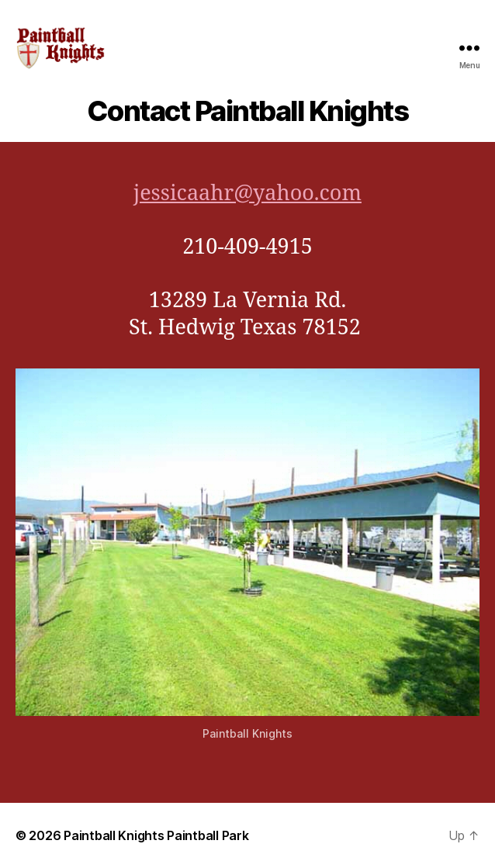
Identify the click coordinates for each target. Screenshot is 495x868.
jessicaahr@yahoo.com (247, 194)
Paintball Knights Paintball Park (156, 835)
